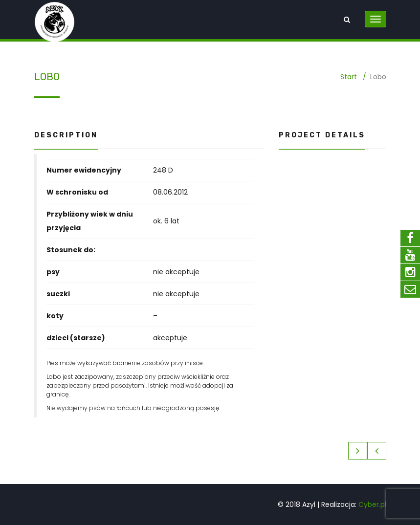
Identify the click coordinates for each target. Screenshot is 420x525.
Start (349, 77)
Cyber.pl (372, 504)
